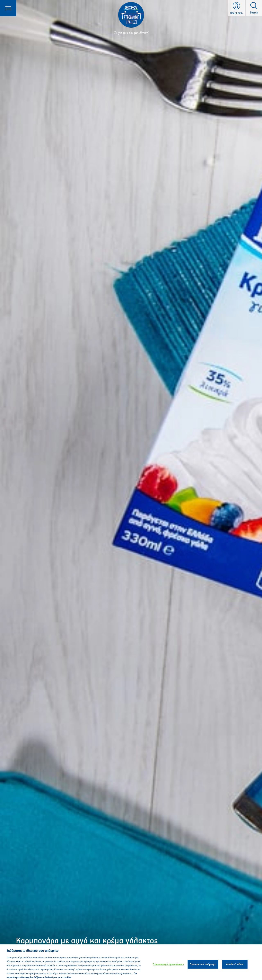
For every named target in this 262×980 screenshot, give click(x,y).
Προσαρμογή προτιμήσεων (168, 969)
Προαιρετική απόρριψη (203, 969)
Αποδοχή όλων (235, 969)
